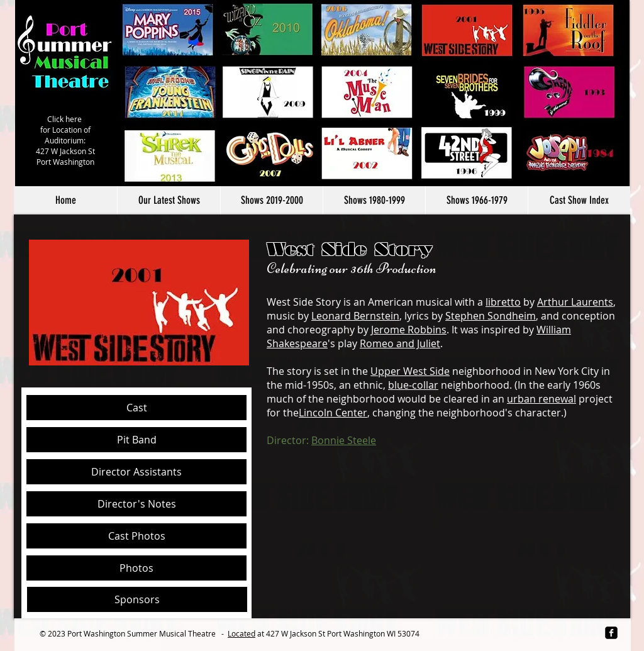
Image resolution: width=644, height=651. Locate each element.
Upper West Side (410, 371)
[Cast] (136, 408)
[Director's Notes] (136, 504)
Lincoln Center (333, 413)
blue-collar (413, 385)
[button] (271, 200)
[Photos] (136, 568)
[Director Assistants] (136, 472)
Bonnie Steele (344, 440)
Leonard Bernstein (355, 316)
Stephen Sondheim (491, 316)
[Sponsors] (137, 599)
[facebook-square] (611, 633)
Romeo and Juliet (400, 343)
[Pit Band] (136, 440)
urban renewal (541, 399)
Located (241, 633)
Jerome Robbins (409, 330)
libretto (503, 302)
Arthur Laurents (575, 302)
